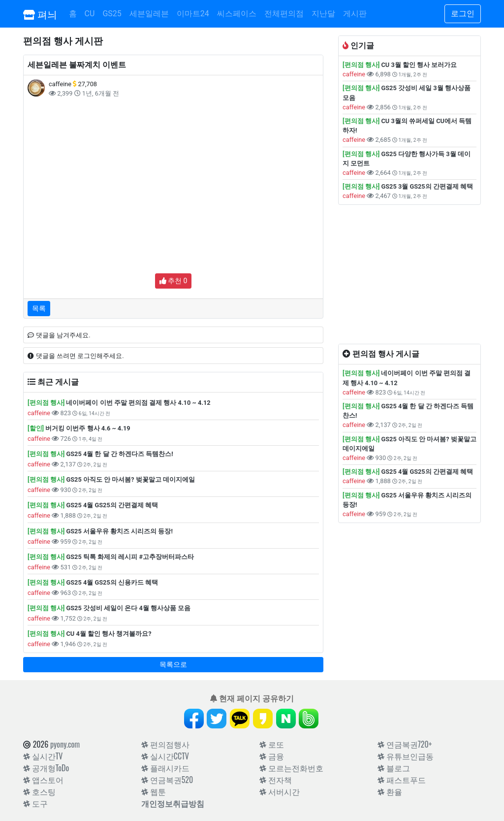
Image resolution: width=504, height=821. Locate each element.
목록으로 (173, 664)
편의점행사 (165, 744)
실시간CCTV (165, 756)
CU (90, 14)
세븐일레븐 (149, 14)
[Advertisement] (173, 175)
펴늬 (40, 14)
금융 (272, 756)
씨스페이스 (237, 14)
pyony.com (65, 744)
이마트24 (193, 14)
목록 (39, 308)
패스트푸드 (402, 780)
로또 (272, 744)
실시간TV (43, 756)
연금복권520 (167, 780)
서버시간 (280, 791)
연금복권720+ (405, 744)
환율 (390, 791)
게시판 (355, 14)
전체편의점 (284, 14)
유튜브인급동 (406, 756)
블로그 (394, 768)
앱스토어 (43, 780)
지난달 (323, 14)
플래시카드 (165, 768)
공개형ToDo (46, 768)
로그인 (463, 14)
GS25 (112, 14)
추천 (173, 281)
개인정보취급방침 (173, 803)
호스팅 (39, 791)
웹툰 (154, 791)
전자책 (276, 780)
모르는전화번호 (291, 768)
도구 (35, 803)
